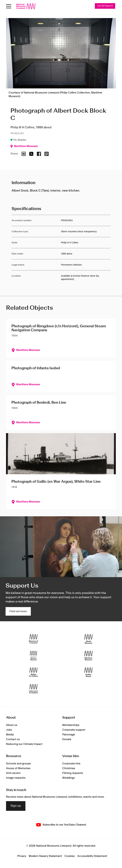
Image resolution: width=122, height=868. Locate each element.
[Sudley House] (88, 672)
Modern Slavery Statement (45, 856)
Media (10, 735)
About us (12, 725)
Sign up (16, 806)
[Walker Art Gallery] (34, 672)
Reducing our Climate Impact (24, 744)
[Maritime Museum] (88, 656)
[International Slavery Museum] (34, 656)
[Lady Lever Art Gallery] (34, 689)
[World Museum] (88, 639)
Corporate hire (71, 764)
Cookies (70, 856)
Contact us (13, 739)
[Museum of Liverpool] (34, 639)
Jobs (9, 730)
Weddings (69, 778)
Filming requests (73, 773)
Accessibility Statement (92, 856)
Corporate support (74, 730)
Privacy (22, 856)
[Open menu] (9, 6)
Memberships (71, 725)
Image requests (16, 778)
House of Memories (18, 769)
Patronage (69, 735)
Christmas (69, 769)
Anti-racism (13, 773)
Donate (67, 739)
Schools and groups (18, 764)
